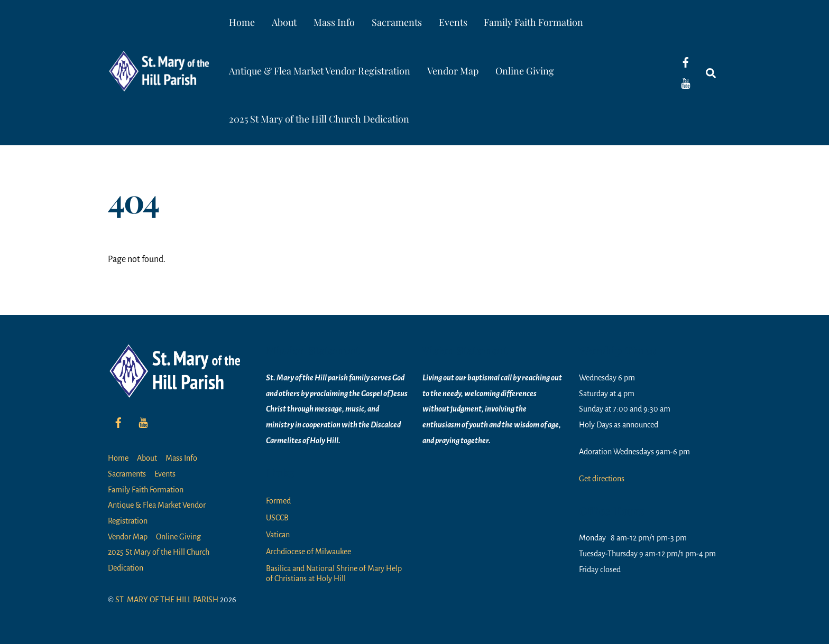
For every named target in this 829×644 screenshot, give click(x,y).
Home (242, 22)
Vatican (278, 535)
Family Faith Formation (533, 22)
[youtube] (686, 83)
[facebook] (686, 62)
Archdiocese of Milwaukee (308, 552)
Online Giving (525, 71)
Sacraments (397, 22)
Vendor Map (453, 71)
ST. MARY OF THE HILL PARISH (167, 600)
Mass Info (334, 22)
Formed (278, 501)
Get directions (602, 479)
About (284, 22)
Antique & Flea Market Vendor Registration (320, 71)
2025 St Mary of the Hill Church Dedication (319, 119)
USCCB (277, 518)
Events (453, 22)
